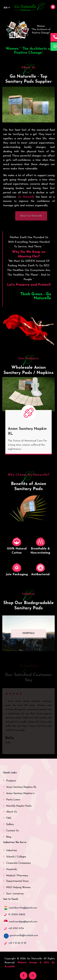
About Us (12, 812)
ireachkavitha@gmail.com (23, 908)
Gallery (10, 824)
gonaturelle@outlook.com (24, 936)
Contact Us (13, 831)
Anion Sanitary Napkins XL (21, 787)
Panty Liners (13, 800)
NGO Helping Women (18, 887)
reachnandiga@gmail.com (23, 922)
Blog (9, 837)
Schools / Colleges (16, 857)
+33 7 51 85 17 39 (17, 943)
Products (11, 781)
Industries (12, 850)
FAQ (9, 818)
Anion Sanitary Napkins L (21, 793)
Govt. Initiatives (15, 894)
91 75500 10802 (17, 915)
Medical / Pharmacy (17, 876)
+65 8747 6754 (16, 928)
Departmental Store (17, 881)
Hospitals (12, 869)
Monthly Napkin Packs (19, 806)
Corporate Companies (18, 863)
